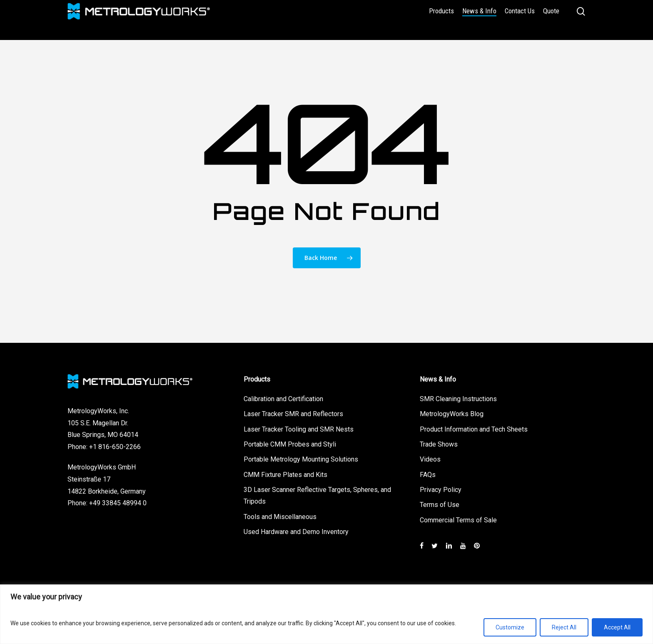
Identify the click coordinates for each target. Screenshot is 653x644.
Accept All (617, 627)
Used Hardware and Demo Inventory (296, 532)
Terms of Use (440, 504)
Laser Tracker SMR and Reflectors (293, 413)
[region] (326, 614)
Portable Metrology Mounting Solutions (301, 458)
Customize (510, 627)
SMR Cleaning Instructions (458, 397)
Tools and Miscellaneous (280, 516)
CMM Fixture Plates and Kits (285, 474)
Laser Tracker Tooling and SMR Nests (299, 428)
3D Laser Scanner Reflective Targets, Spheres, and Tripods (317, 495)
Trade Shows (439, 443)
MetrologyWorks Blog (452, 413)
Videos (430, 458)
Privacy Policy (441, 489)
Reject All (564, 627)
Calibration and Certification (283, 397)
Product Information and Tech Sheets (474, 428)
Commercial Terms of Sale (458, 520)
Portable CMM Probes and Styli (290, 443)
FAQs (428, 474)
